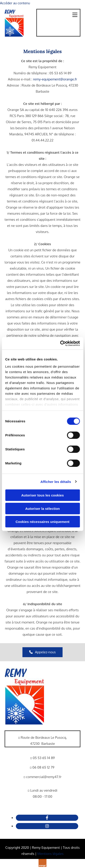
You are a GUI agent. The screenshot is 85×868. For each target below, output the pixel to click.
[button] (42, 652)
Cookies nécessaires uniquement (43, 522)
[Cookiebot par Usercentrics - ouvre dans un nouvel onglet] (61, 343)
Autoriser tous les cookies (43, 495)
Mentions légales (51, 854)
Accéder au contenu (15, 3)
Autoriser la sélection (42, 508)
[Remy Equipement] (24, 723)
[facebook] (47, 818)
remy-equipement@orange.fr (55, 79)
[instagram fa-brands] (47, 826)
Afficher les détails (56, 481)
